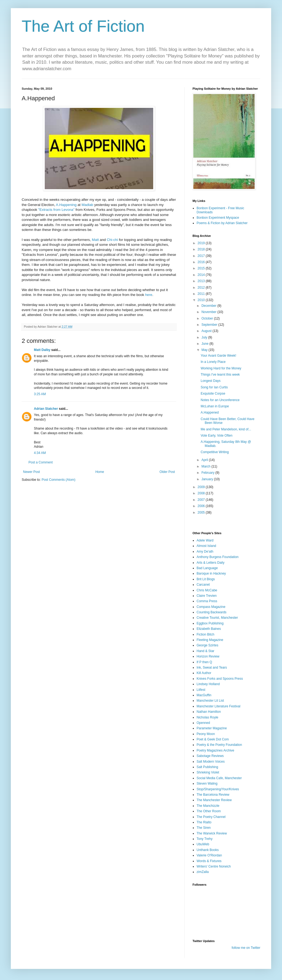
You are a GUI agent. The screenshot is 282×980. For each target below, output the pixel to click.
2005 (202, 512)
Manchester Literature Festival (218, 706)
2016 (202, 262)
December (209, 306)
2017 (202, 256)
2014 (202, 275)
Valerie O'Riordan (209, 855)
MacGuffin (204, 695)
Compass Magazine (211, 607)
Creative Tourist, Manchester (217, 618)
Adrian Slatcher (46, 409)
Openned (203, 723)
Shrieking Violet (208, 772)
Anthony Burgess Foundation (218, 557)
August (207, 331)
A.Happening (67, 205)
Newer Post (31, 472)
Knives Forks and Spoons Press (220, 679)
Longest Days (211, 381)
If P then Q (204, 662)
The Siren (204, 828)
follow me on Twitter (246, 948)
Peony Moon (206, 734)
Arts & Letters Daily (211, 563)
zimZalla (203, 872)
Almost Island (206, 546)
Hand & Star (205, 651)
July (205, 337)
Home (100, 472)
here (149, 295)
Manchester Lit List (210, 701)
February (208, 473)
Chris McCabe (207, 590)
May (205, 350)
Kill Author (204, 673)
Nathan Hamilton (209, 712)
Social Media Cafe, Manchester (219, 778)
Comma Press (207, 601)
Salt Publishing (207, 767)
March (206, 466)
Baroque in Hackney (211, 573)
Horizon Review (208, 656)
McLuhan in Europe (215, 406)
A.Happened (210, 412)
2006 (202, 506)
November (209, 312)
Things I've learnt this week (220, 375)
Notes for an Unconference (220, 400)
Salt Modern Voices (211, 762)
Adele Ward (205, 540)
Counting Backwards (211, 612)
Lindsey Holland (208, 684)
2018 (202, 249)
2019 (202, 243)
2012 (202, 288)
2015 (202, 268)
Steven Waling (207, 784)
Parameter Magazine (212, 728)
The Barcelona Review (213, 795)
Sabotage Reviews (210, 756)
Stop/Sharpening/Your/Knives (218, 789)
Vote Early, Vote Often (217, 436)
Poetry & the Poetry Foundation (219, 745)
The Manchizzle (208, 806)
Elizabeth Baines (209, 629)
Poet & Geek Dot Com (213, 739)
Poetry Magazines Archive (215, 750)
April (205, 460)
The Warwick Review (212, 833)
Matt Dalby (42, 350)
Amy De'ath (205, 552)
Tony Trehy (205, 839)
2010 (202, 300)
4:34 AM (40, 453)
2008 (202, 493)
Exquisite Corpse (213, 394)
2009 (202, 487)
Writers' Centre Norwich (214, 866)
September (210, 325)
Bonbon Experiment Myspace (218, 218)
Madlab (88, 205)
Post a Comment (41, 462)
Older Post (167, 472)
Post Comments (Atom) (58, 480)
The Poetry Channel (211, 817)
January (208, 479)
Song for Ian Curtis (214, 387)
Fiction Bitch (205, 634)
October (208, 318)
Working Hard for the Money (221, 368)
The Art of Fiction (83, 26)
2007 (202, 500)
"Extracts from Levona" (56, 210)
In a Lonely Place (213, 362)
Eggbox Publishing (210, 623)
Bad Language (207, 568)
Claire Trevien (207, 596)
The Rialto (204, 822)
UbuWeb (203, 844)
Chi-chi (112, 240)
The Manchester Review (214, 800)
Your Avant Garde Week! (218, 356)
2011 (202, 294)
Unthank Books (208, 850)
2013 (202, 281)
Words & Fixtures (209, 861)
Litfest (201, 690)
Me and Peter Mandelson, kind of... (226, 429)
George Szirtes (207, 645)
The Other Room (209, 811)
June (205, 344)
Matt (95, 240)
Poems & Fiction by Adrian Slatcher (222, 223)
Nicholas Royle (207, 717)
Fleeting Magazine (210, 640)
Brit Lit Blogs (206, 579)
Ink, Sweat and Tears (212, 668)
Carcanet (203, 585)
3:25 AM (40, 394)
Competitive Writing (215, 452)
